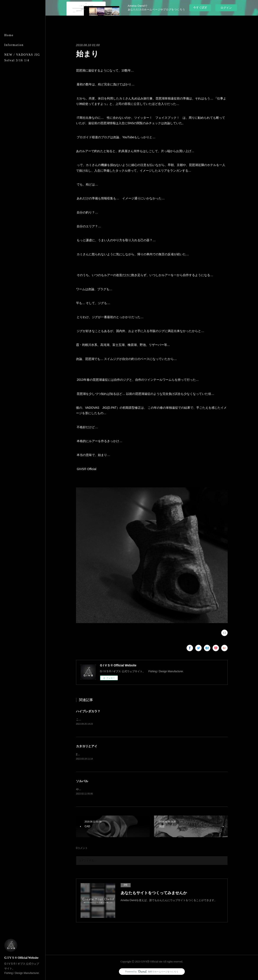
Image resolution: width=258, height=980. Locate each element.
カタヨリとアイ (87, 746)
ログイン (226, 8)
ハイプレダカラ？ (88, 711)
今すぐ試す (200, 7)
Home (9, 35)
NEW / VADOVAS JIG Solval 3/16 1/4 (22, 57)
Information (14, 45)
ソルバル (82, 782)
